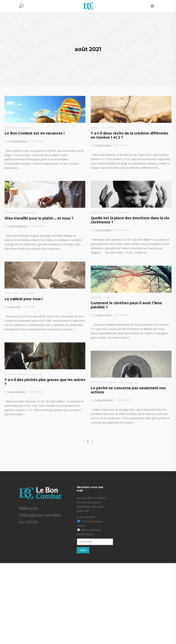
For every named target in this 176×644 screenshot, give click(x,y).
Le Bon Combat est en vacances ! (35, 133)
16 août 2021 (26, 128)
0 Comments (37, 141)
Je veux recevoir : (86, 517)
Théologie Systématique (107, 382)
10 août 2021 (29, 293)
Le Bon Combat (103, 145)
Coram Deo (12, 293)
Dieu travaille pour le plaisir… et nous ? (39, 218)
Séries (95, 128)
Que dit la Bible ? (102, 212)
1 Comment (29, 307)
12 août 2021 (123, 212)
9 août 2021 (110, 297)
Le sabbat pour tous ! (24, 299)
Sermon (96, 297)
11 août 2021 (29, 213)
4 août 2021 (36, 374)
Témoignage (13, 213)
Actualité (11, 128)
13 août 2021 (108, 128)
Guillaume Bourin (18, 141)
